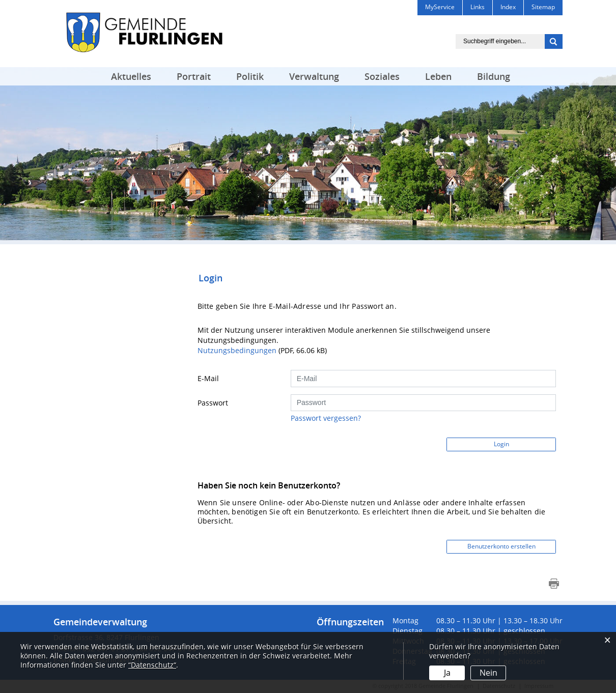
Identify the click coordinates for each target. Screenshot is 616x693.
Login (501, 444)
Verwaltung (314, 76)
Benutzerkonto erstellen (501, 546)
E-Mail (208, 378)
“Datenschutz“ (152, 665)
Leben (438, 76)
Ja (447, 673)
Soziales (382, 76)
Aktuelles (131, 76)
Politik (250, 76)
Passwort (213, 403)
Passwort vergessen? (326, 418)
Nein (488, 673)
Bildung (494, 76)
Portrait (194, 76)
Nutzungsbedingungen (237, 350)
